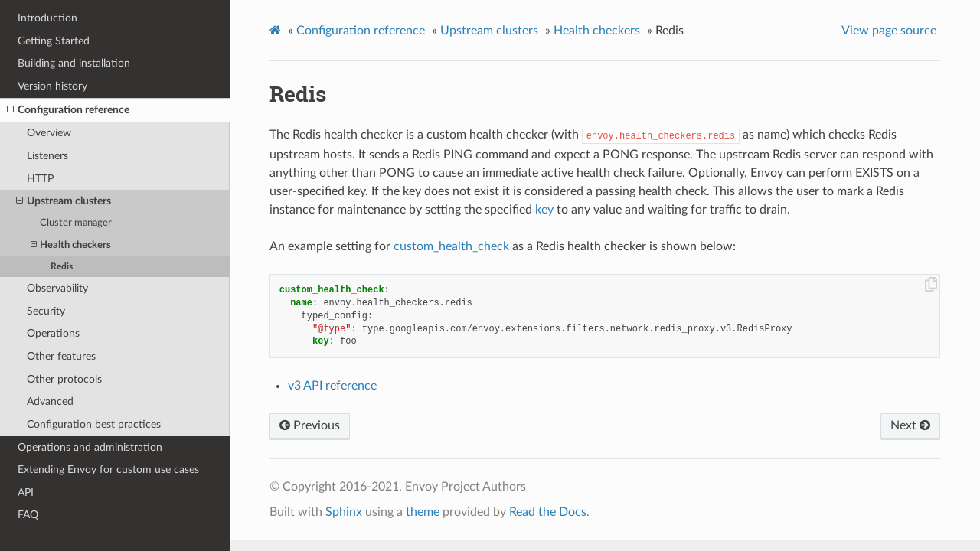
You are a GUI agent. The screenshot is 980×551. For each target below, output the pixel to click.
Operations (53, 333)
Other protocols (64, 379)
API (26, 492)
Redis (62, 267)
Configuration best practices (94, 424)
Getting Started (54, 41)
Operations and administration (90, 447)
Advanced (50, 401)
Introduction (47, 18)
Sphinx (344, 512)
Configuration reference (68, 110)
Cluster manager (76, 223)
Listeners (47, 156)
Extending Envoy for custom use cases (108, 469)
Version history (52, 86)
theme (423, 512)
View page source (889, 31)
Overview (49, 133)
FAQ (28, 515)
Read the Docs (548, 512)
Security (46, 311)
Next (910, 425)
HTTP (40, 179)
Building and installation (74, 63)
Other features (61, 356)
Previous (310, 425)
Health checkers (71, 245)
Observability (57, 288)
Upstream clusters (64, 201)
